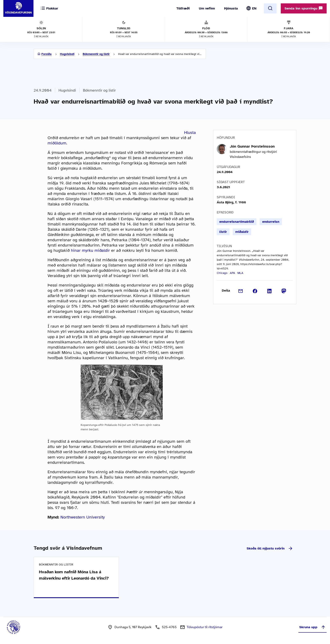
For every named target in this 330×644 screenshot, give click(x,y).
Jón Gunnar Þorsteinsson (252, 146)
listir (223, 232)
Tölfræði (183, 8)
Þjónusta (231, 8)
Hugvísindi (67, 54)
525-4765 (169, 627)
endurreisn (271, 222)
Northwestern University (83, 517)
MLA (240, 273)
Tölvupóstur (205, 627)
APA (232, 273)
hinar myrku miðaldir (90, 250)
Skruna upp (313, 627)
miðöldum (57, 143)
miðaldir (242, 232)
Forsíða (47, 54)
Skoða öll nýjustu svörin (270, 548)
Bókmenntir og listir (96, 54)
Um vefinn (207, 8)
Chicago (222, 273)
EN (254, 8)
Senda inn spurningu (304, 8)
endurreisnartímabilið (237, 222)
